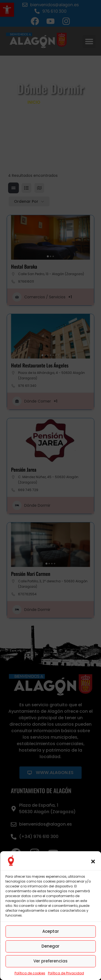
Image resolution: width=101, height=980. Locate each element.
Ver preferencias (50, 961)
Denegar (50, 946)
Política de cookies (30, 973)
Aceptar (51, 931)
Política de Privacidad (66, 973)
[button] (93, 861)
